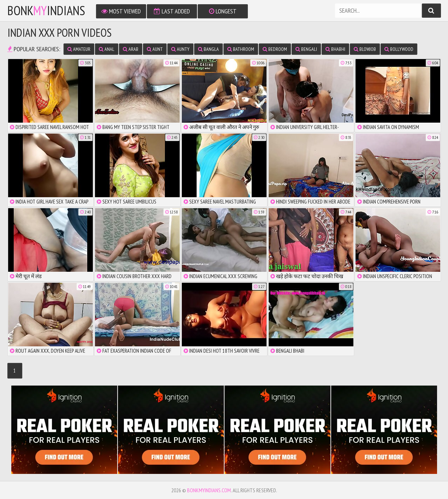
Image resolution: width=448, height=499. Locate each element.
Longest (223, 11)
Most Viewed (121, 11)
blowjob (365, 49)
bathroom (241, 49)
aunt (155, 49)
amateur (79, 49)
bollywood (399, 49)
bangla (208, 49)
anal (107, 49)
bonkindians (46, 11)
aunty (180, 49)
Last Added (172, 11)
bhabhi (335, 49)
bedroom (275, 49)
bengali (306, 49)
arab (131, 49)
